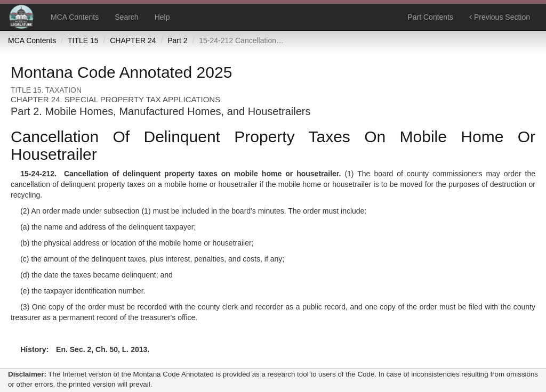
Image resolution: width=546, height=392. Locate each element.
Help (162, 17)
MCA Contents (75, 17)
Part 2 (177, 40)
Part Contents (430, 17)
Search (126, 17)
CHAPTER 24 (133, 40)
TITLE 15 (83, 40)
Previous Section (500, 17)
